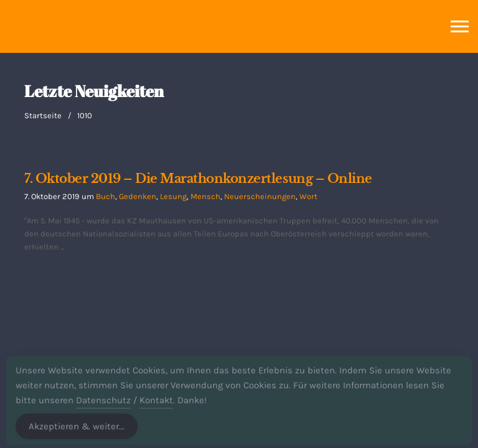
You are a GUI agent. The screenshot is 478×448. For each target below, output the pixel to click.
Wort (308, 196)
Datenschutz (103, 405)
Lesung (173, 196)
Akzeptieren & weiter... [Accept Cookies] (77, 431)
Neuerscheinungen (260, 196)
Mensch (205, 196)
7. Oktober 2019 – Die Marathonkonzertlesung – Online (198, 179)
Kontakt (156, 405)
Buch (105, 196)
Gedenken (138, 196)
